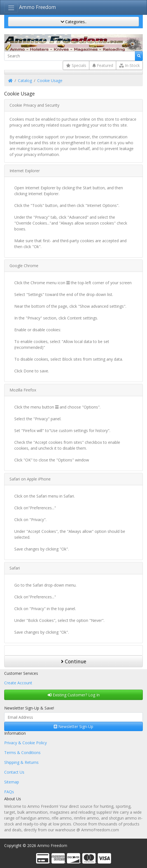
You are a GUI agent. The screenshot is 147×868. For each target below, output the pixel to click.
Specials (76, 65)
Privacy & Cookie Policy (25, 743)
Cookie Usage (50, 81)
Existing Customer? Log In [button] (74, 695)
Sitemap (12, 782)
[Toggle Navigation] (11, 8)
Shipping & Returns (21, 762)
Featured (103, 65)
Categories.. (74, 22)
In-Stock (129, 65)
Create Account (18, 683)
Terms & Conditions (22, 753)
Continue (74, 661)
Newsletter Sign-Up (73, 726)
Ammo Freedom (38, 7)
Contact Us (14, 772)
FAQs (9, 792)
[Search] (70, 56)
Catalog (25, 81)
